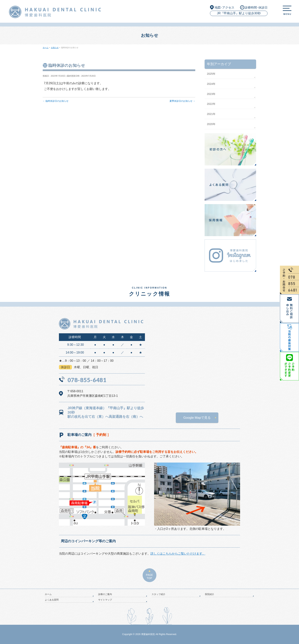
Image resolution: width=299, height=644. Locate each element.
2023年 (211, 94)
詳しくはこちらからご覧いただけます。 (178, 554)
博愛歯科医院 (148, 634)
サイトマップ (105, 600)
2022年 (211, 104)
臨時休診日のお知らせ (56, 101)
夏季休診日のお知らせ (182, 101)
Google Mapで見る (197, 418)
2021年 (211, 114)
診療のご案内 (105, 594)
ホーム (48, 594)
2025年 (211, 74)
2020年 (211, 124)
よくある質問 (52, 600)
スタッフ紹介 (158, 594)
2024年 (211, 84)
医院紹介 (210, 594)
